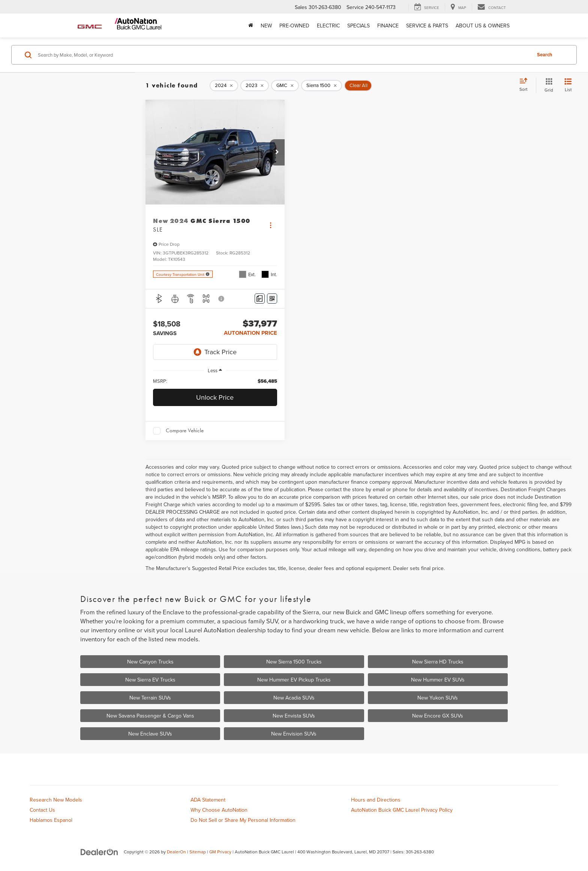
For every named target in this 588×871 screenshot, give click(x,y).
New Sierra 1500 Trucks (294, 662)
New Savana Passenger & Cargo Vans (150, 716)
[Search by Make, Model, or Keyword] (283, 55)
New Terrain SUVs (150, 698)
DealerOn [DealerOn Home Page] (176, 852)
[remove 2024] (224, 86)
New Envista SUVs (294, 716)
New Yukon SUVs (438, 698)
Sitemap (198, 852)
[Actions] (271, 225)
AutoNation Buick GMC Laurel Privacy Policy (402, 810)
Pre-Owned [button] (294, 26)
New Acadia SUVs (294, 698)
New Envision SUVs (294, 734)
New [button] (266, 26)
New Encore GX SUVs (438, 716)
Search (545, 55)
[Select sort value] (526, 85)
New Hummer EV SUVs (438, 680)
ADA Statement (208, 800)
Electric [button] (328, 26)
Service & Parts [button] (427, 26)
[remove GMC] (285, 86)
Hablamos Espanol (51, 820)
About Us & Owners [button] (483, 26)
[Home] (251, 26)
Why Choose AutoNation (219, 810)
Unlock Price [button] (215, 397)
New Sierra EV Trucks (150, 680)
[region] (215, 381)
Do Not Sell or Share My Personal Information (243, 820)
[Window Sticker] (272, 299)
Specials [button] (358, 26)
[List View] (568, 85)
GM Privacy (220, 852)
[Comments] (260, 299)
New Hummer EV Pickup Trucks (294, 680)
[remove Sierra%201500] (322, 86)
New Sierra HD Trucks (438, 662)
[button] (277, 152)
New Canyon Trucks (150, 662)
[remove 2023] (255, 86)
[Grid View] (547, 85)
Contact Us (42, 810)
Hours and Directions (376, 800)
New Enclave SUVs (150, 734)
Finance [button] (388, 26)
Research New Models (56, 800)
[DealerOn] (99, 851)
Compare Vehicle (185, 430)
